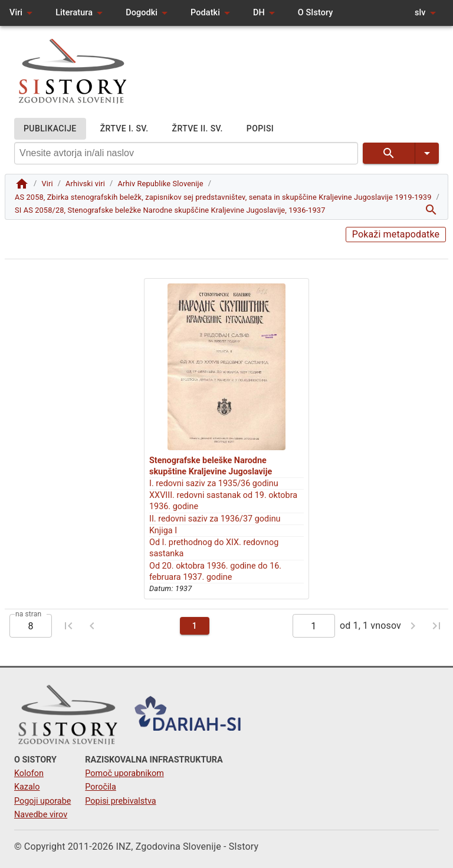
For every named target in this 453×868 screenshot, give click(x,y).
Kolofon (29, 773)
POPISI (260, 129)
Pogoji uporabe (42, 801)
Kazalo (27, 787)
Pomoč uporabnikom (124, 773)
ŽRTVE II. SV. (198, 129)
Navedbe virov (41, 815)
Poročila (101, 787)
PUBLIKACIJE (50, 129)
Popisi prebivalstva (120, 801)
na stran (28, 614)
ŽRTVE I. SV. (124, 129)
